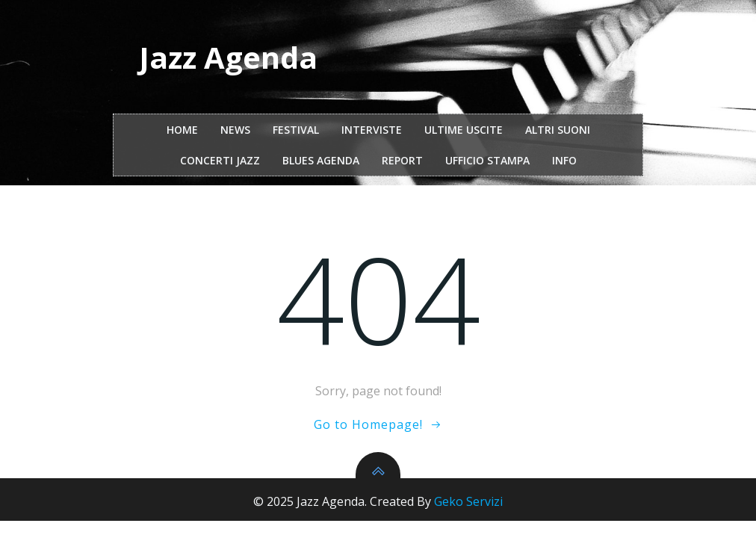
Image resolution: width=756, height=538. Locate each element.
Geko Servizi (468, 501)
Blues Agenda (321, 160)
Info (564, 160)
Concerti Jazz (220, 160)
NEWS (235, 130)
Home (182, 130)
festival (296, 130)
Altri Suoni (558, 130)
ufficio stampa (487, 160)
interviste (372, 130)
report (402, 160)
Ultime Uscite (464, 130)
